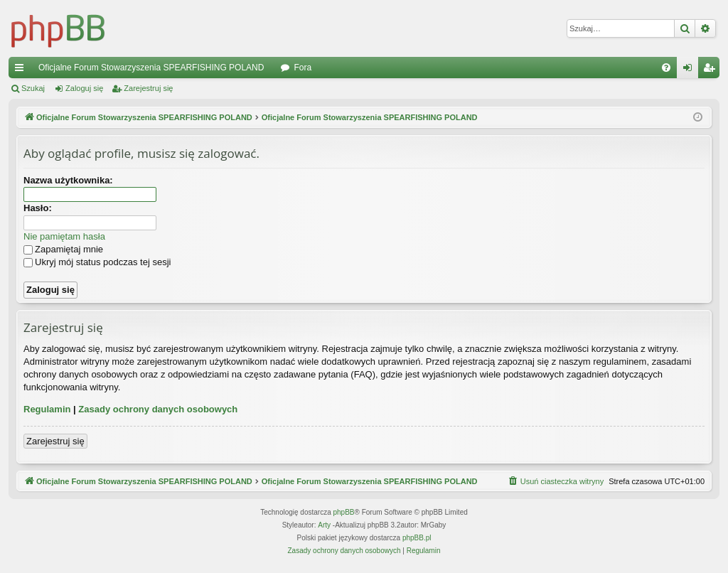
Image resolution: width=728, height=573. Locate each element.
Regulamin (47, 409)
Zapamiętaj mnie (63, 249)
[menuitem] (666, 68)
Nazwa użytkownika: (68, 180)
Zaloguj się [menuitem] (691, 70)
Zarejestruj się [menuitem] (712, 70)
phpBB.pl (417, 538)
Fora (303, 68)
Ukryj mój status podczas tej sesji (97, 262)
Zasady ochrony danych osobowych (158, 409)
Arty (324, 525)
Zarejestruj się (148, 88)
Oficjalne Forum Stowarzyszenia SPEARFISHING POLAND (151, 68)
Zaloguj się (84, 88)
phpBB (344, 512)
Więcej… (22, 70)
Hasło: (38, 208)
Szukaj (33, 88)
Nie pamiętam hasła (64, 236)
